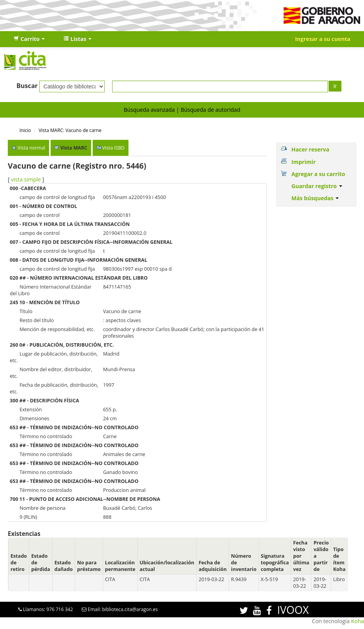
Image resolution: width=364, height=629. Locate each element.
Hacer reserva (310, 149)
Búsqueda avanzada (149, 110)
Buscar (27, 86)
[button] (29, 39)
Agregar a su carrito (318, 174)
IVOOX (293, 610)
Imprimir (304, 162)
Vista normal (31, 148)
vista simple (26, 179)
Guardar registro (317, 186)
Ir (335, 86)
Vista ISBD (113, 148)
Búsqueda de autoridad (210, 110)
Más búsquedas (315, 198)
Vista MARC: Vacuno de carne (70, 130)
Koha (358, 621)
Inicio (25, 130)
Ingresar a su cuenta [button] (323, 39)
